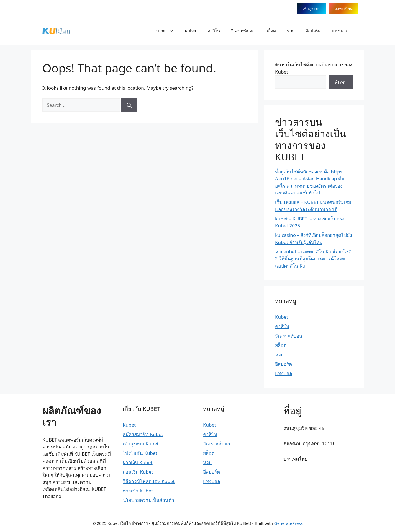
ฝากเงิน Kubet (138, 462)
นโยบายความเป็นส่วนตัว (148, 500)
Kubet (167, 31)
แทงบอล (339, 31)
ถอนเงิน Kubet (138, 472)
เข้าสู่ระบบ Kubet (141, 444)
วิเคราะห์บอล (243, 31)
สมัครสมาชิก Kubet (143, 434)
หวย (291, 31)
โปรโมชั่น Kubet (140, 453)
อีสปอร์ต (313, 31)
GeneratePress (288, 523)
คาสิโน (214, 31)
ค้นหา (341, 82)
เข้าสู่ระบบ (312, 8)
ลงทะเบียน (344, 8)
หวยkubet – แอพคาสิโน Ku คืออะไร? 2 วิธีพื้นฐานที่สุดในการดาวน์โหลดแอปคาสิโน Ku (313, 259)
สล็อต (271, 31)
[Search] (129, 105)
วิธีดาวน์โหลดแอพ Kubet (149, 481)
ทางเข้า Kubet (138, 491)
